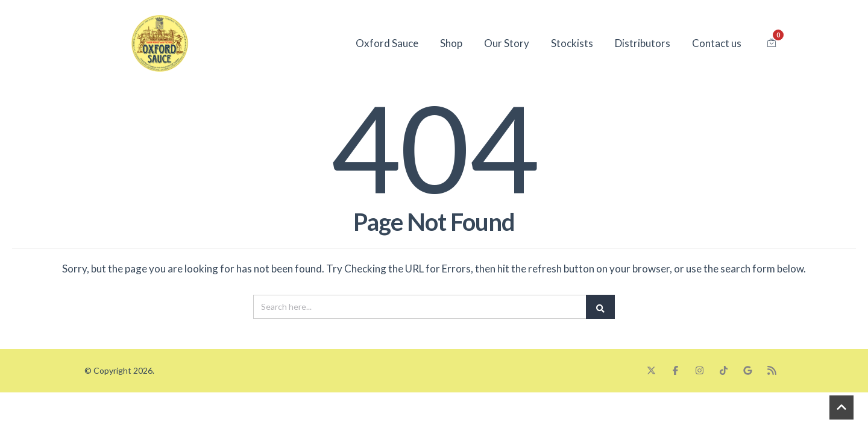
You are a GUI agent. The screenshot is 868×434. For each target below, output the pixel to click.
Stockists (572, 43)
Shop (451, 43)
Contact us (717, 43)
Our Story (507, 43)
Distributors (643, 43)
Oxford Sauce (387, 43)
